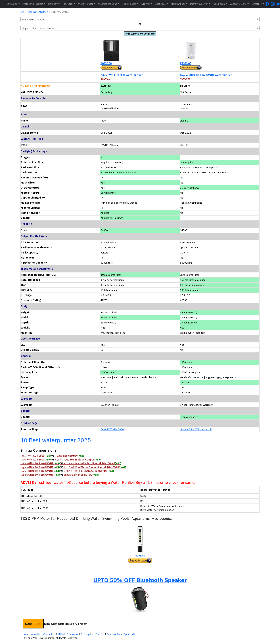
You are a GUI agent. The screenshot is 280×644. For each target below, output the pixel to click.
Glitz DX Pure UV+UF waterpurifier (206, 75)
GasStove (160, 4)
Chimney (53, 4)
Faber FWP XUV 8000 (112, 429)
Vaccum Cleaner (239, 4)
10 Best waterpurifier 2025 (56, 440)
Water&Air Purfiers (33, 4)
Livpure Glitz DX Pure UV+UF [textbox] (38, 28)
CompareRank (114, 634)
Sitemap (85, 634)
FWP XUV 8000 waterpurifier (122, 75)
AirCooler (68, 4)
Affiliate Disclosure (68, 634)
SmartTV (257, 4)
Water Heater (86, 4)
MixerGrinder (178, 4)
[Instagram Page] (274, 4)
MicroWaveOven (199, 4)
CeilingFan (219, 4)
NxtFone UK (98, 634)
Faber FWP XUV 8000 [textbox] (34, 20)
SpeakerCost (131, 634)
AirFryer (146, 4)
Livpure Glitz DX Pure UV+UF (196, 429)
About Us (36, 634)
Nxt (22, 12)
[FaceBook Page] (268, 4)
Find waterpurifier (38, 12)
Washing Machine (108, 4)
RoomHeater (129, 4)
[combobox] (140, 19)
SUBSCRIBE (33, 624)
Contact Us (49, 634)
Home (26, 634)
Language (12, 4)
